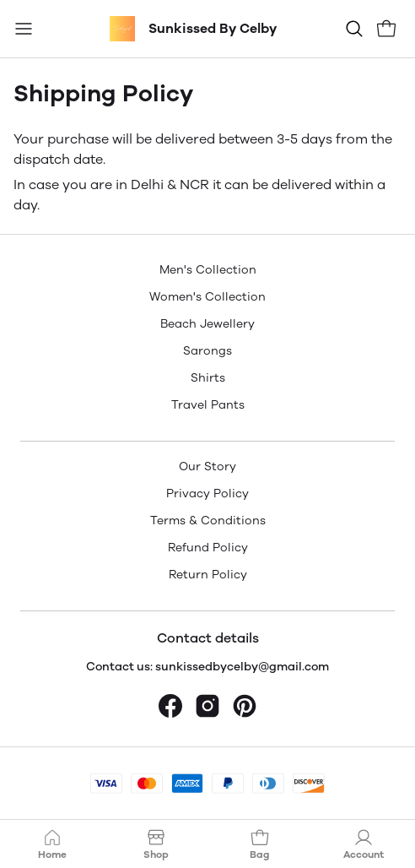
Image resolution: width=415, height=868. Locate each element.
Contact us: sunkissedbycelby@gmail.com (207, 667)
